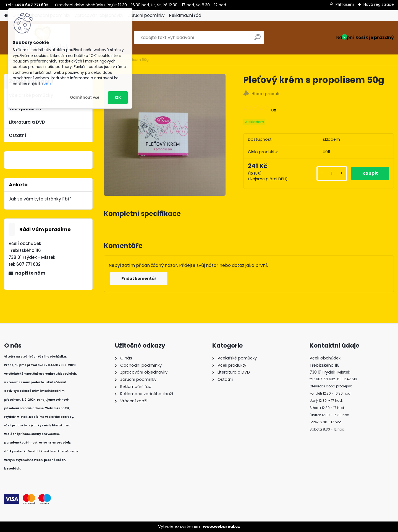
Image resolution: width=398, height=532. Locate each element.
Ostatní (17, 135)
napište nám (30, 273)
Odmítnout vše (85, 97)
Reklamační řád (185, 15)
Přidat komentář (139, 278)
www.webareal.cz (221, 526)
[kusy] (332, 174)
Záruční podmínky (146, 15)
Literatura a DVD (27, 122)
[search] (257, 39)
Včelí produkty (25, 109)
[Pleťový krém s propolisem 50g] (165, 135)
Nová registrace (379, 4)
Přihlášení (345, 4)
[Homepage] (6, 16)
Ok (118, 97)
